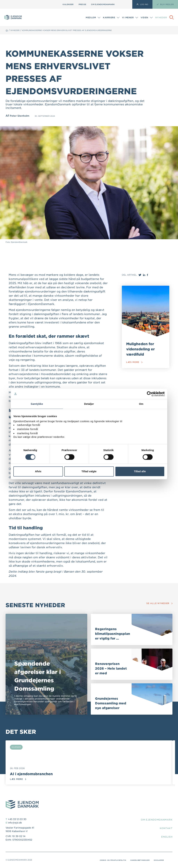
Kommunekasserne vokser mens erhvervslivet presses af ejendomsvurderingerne (78, 30)
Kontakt (165, 828)
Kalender (68, 4)
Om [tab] (141, 404)
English (166, 837)
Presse (82, 4)
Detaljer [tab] (89, 404)
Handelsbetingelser (135, 860)
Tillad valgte (89, 471)
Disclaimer (158, 860)
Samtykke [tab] (37, 404)
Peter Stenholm (21, 116)
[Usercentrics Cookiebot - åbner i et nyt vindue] (149, 394)
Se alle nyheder (158, 603)
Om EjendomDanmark (103, 4)
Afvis (38, 471)
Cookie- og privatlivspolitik (103, 860)
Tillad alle (140, 471)
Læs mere (135, 363)
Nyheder (161, 17)
